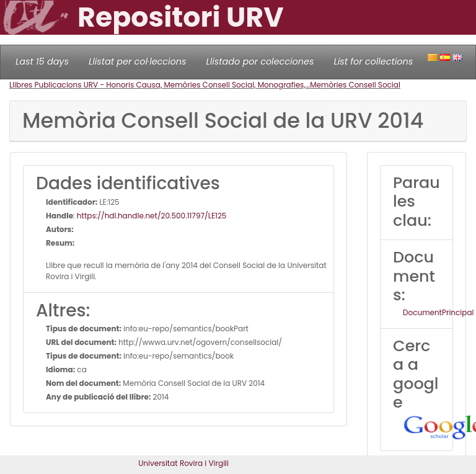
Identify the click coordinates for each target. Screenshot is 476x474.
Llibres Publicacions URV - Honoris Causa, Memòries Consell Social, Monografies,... (160, 85)
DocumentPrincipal (438, 312)
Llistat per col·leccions (138, 61)
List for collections (373, 61)
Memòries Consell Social (355, 85)
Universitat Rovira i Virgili (183, 463)
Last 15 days (42, 61)
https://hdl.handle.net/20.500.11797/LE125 (152, 216)
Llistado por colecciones (260, 61)
